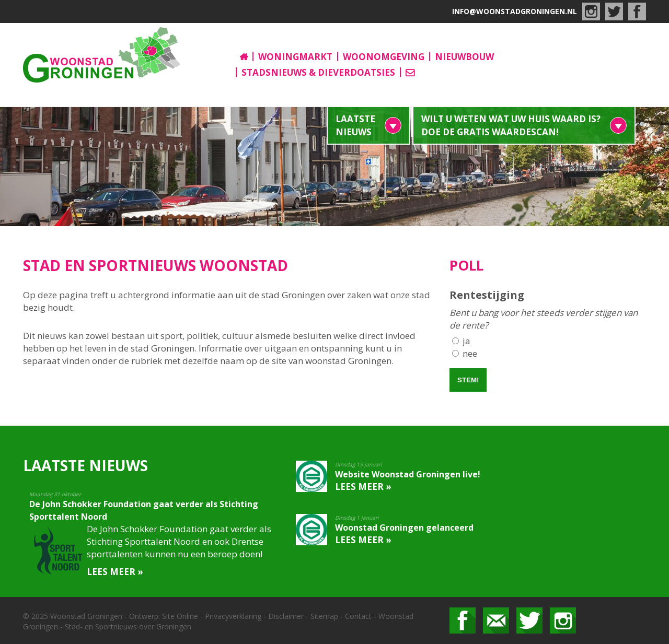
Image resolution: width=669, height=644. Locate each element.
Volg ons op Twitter (529, 620)
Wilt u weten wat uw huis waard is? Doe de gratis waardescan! (511, 125)
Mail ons (496, 620)
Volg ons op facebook (463, 620)
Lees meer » (115, 572)
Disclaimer (286, 616)
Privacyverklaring (233, 616)
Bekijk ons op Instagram (563, 620)
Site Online (180, 616)
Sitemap (324, 616)
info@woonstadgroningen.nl (515, 11)
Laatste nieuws (355, 125)
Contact (358, 616)
